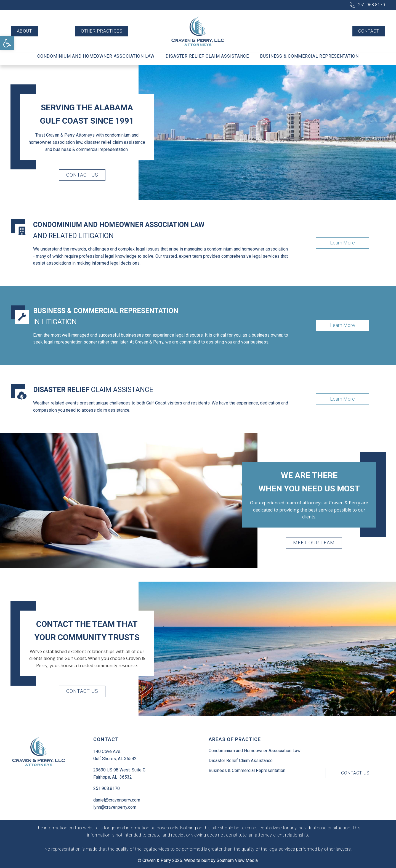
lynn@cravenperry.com (115, 807)
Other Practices (102, 31)
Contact (369, 31)
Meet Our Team (314, 543)
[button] (7, 43)
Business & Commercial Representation (309, 56)
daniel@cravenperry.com (117, 800)
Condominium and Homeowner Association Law (96, 56)
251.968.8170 (371, 5)
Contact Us (82, 175)
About (24, 31)
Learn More (342, 243)
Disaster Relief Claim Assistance (207, 56)
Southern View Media (237, 860)
